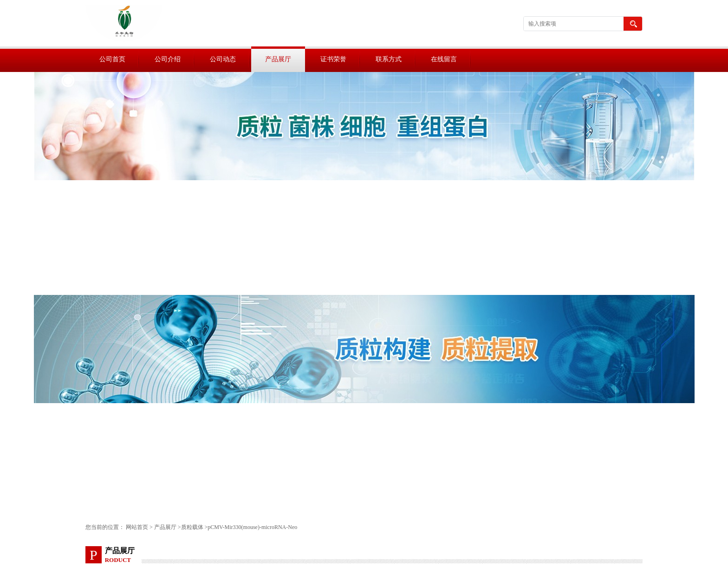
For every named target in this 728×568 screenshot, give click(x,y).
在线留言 (444, 59)
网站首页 (137, 527)
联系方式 (389, 59)
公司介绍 (168, 59)
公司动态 (223, 59)
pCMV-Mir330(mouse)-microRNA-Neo (252, 527)
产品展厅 (278, 59)
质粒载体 (192, 527)
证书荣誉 (333, 59)
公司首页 (112, 59)
